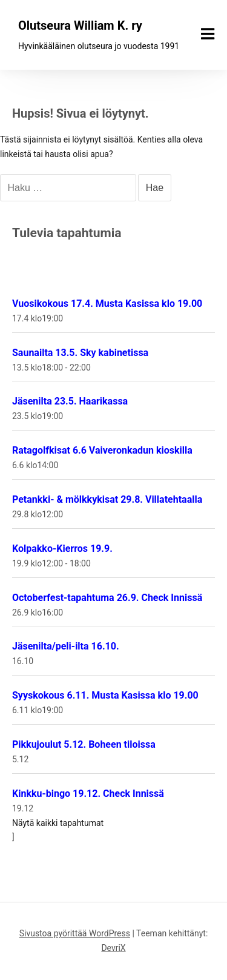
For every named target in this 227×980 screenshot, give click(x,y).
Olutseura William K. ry (80, 25)
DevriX (113, 948)
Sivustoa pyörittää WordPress (75, 933)
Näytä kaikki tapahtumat (58, 823)
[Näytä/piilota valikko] (208, 34)
